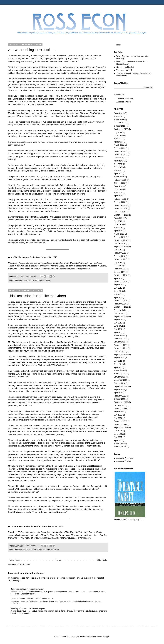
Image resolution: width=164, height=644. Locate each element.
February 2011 (120, 374)
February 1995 (120, 447)
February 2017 (120, 269)
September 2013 (121, 307)
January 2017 (120, 272)
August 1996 (119, 412)
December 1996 (121, 409)
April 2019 (118, 231)
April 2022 (118, 142)
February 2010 (120, 396)
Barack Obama (36, 549)
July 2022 (118, 132)
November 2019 (121, 209)
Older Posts (102, 560)
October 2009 (120, 399)
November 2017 (121, 259)
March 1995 (119, 444)
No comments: (31, 276)
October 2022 (120, 126)
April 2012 (118, 332)
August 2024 (119, 113)
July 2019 (118, 221)
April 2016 (118, 278)
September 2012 (121, 316)
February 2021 (120, 180)
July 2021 (118, 164)
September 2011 (121, 355)
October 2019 (120, 212)
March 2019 (119, 234)
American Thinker (124, 102)
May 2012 (118, 329)
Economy (46, 549)
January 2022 (120, 148)
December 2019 (121, 205)
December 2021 (121, 151)
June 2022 (118, 135)
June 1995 (118, 434)
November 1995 (121, 425)
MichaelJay (87, 637)
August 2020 (119, 186)
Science (48, 280)
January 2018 (120, 256)
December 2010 (121, 380)
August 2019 (119, 218)
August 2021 (119, 161)
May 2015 (118, 294)
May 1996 (118, 418)
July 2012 (118, 323)
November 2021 (121, 154)
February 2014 (120, 304)
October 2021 (120, 158)
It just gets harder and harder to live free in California (32, 599)
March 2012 (119, 336)
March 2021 (119, 177)
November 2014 (121, 301)
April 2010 (118, 393)
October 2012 (120, 313)
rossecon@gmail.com (80, 269)
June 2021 (118, 167)
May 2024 (118, 116)
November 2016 (121, 275)
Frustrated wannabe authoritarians (26, 573)
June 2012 (118, 326)
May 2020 (118, 193)
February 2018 (120, 253)
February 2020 (120, 199)
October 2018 (120, 243)
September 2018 (121, 247)
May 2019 (118, 228)
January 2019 (120, 237)
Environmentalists (37, 280)
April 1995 (118, 440)
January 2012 (120, 342)
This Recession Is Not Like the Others (37, 296)
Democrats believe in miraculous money (27, 589)
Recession (55, 549)
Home (58, 560)
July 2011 (118, 361)
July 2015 (118, 288)
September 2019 (121, 215)
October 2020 (120, 183)
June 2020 (118, 190)
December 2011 (121, 345)
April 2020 (118, 196)
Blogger (106, 637)
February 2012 (120, 339)
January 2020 (120, 202)
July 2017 (118, 263)
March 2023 (119, 120)
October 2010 (120, 383)
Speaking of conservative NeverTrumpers (28, 608)
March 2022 (119, 145)
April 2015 (118, 297)
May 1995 (118, 437)
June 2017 (118, 266)
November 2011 (121, 348)
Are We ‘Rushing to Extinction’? (32, 50)
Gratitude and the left (125, 67)
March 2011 (119, 371)
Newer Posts (14, 560)
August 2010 (119, 390)
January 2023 (120, 123)
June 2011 (118, 364)
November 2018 (121, 240)
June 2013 (118, 310)
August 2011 (119, 358)
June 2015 (118, 291)
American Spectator (22, 280)
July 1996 (118, 415)
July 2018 (118, 250)
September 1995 (121, 428)
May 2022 (118, 139)
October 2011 (120, 352)
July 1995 (118, 431)
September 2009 (121, 402)
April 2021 (118, 174)
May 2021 (118, 170)
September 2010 (121, 386)
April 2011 (118, 367)
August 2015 (119, 285)
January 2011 (120, 377)
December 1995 (121, 421)
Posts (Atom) (25, 565)
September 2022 (121, 129)
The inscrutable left (124, 70)
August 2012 (119, 320)
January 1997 (120, 405)
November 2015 (121, 282)
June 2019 (118, 224)
